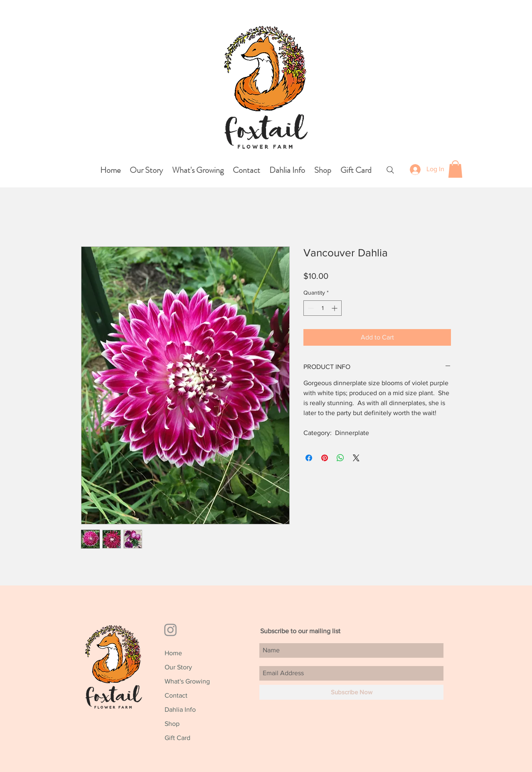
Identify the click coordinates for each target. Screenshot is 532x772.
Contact (176, 695)
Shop (172, 724)
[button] (455, 169)
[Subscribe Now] (351, 692)
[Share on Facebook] (309, 458)
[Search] (390, 170)
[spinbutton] (323, 308)
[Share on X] (356, 458)
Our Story (178, 667)
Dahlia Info (180, 709)
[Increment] (335, 308)
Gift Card (177, 738)
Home (173, 653)
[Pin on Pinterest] (325, 458)
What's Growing (187, 681)
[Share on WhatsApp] (340, 458)
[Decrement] (310, 308)
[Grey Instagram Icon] (170, 630)
